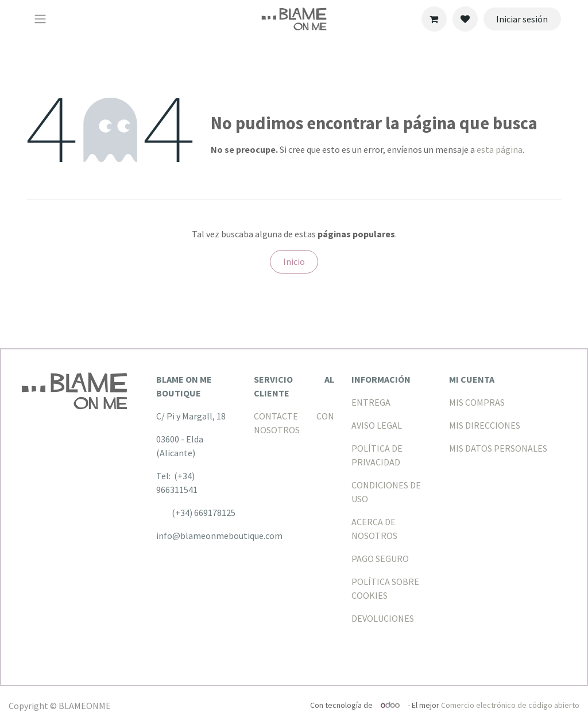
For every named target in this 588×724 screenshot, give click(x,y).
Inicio (294, 261)
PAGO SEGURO (380, 559)
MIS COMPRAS (477, 402)
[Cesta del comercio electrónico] (434, 19)
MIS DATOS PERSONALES (498, 448)
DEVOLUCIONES (383, 618)
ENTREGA (371, 402)
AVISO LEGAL (377, 425)
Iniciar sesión (522, 19)
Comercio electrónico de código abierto (510, 705)
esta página (500, 149)
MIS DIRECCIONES (485, 425)
